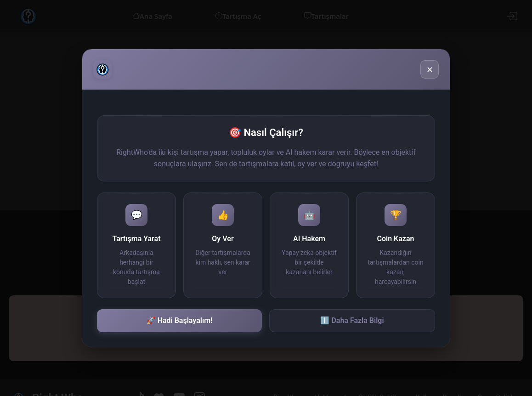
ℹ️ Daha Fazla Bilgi (352, 320)
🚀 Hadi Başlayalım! (180, 320)
